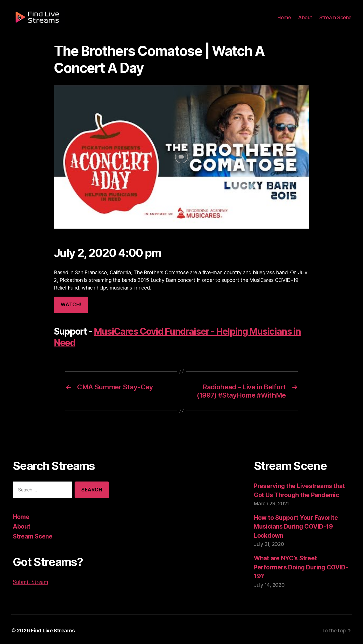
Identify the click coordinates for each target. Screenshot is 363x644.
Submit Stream (30, 581)
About (308, 20)
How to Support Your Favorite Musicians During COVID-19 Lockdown (295, 526)
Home (288, 20)
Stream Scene (336, 20)
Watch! (71, 305)
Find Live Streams (50, 628)
